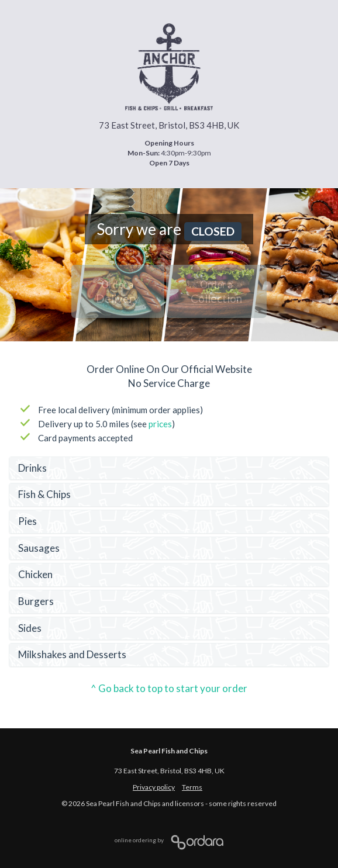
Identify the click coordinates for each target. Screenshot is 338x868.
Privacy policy (154, 787)
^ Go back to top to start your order (169, 688)
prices (160, 424)
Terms (192, 787)
